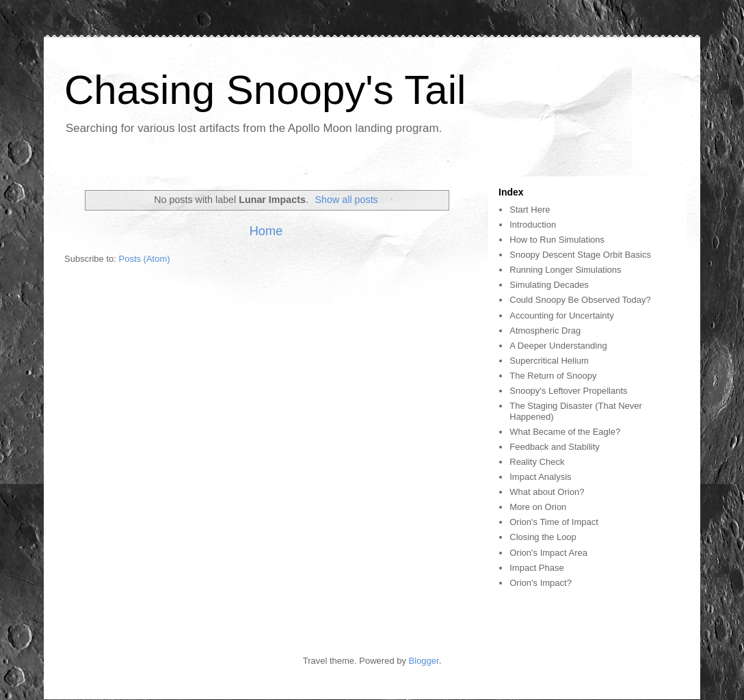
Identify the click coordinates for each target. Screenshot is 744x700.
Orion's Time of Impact (554, 522)
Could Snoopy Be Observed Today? (580, 300)
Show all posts (347, 200)
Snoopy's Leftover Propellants (568, 391)
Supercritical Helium (549, 361)
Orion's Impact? (541, 583)
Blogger (424, 661)
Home (266, 231)
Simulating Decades (549, 285)
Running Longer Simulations (565, 270)
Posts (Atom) (145, 259)
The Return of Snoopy (553, 376)
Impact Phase (537, 568)
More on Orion (538, 507)
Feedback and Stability (555, 447)
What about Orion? (547, 492)
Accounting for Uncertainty (561, 315)
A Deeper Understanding (558, 346)
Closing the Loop (543, 537)
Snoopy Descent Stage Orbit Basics (580, 255)
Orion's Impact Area (548, 553)
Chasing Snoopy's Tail (265, 90)
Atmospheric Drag (545, 331)
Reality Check (537, 462)
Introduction (533, 225)
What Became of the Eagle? (565, 432)
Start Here (530, 210)
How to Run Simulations (557, 240)
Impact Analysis (540, 477)
